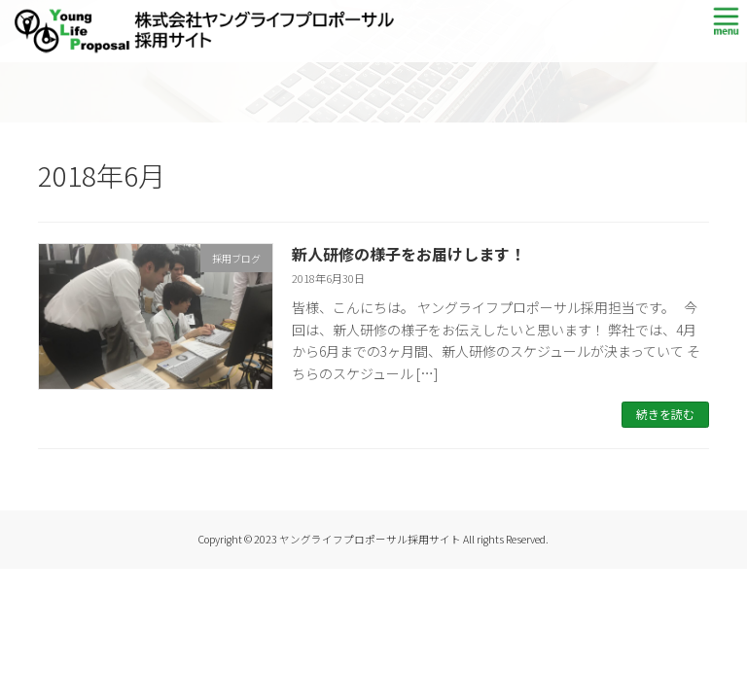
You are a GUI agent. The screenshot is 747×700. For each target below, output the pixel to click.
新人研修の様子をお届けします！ (409, 254)
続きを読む (665, 414)
